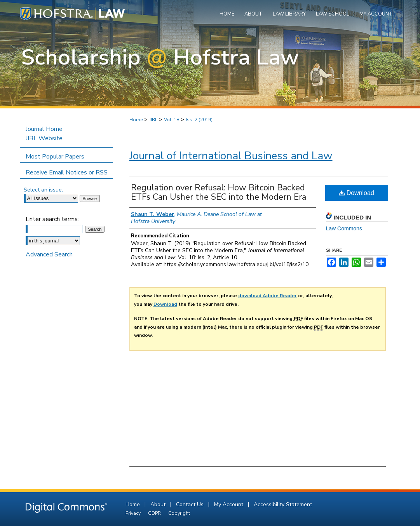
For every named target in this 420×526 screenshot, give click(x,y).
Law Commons (344, 228)
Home (136, 120)
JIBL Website (44, 138)
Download (356, 193)
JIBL (153, 120)
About (159, 504)
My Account (229, 504)
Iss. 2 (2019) (199, 120)
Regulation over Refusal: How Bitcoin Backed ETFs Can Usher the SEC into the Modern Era (219, 192)
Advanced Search (49, 254)
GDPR (155, 513)
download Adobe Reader (268, 296)
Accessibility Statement (283, 504)
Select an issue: (43, 190)
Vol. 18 (172, 120)
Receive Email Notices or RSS (67, 172)
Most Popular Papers (55, 157)
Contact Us (191, 504)
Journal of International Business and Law (231, 156)
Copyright (179, 513)
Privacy (134, 513)
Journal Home (44, 129)
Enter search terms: (52, 219)
